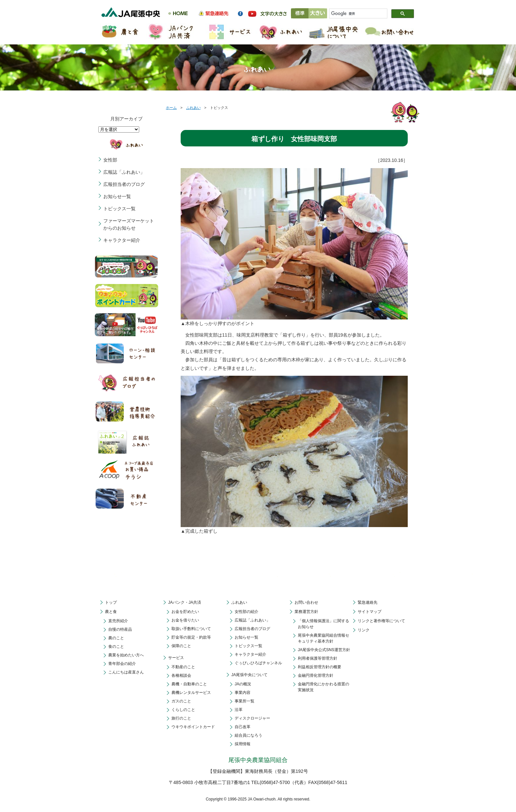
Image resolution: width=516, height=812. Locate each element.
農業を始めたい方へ (126, 655)
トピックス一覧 (119, 209)
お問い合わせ (306, 602)
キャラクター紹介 (122, 240)
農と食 (111, 612)
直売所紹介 (118, 621)
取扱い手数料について (191, 629)
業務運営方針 (306, 612)
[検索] (355, 14)
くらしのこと (183, 710)
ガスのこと (181, 701)
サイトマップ (370, 612)
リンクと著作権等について (381, 621)
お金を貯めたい (185, 612)
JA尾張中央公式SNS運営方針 (324, 650)
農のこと (116, 638)
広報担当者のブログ (124, 184)
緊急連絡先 (368, 602)
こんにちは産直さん (126, 672)
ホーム (171, 108)
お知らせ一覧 (117, 196)
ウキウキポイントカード (193, 727)
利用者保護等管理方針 (318, 658)
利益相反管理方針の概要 (320, 667)
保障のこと (181, 646)
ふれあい (193, 108)
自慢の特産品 (120, 629)
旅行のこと (181, 718)
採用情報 (243, 744)
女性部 (110, 160)
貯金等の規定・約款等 (191, 637)
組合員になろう (248, 735)
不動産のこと (183, 667)
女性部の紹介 (246, 612)
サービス (176, 658)
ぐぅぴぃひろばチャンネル (258, 663)
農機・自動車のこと (189, 684)
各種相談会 (181, 675)
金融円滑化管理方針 (316, 675)
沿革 (239, 710)
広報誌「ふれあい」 (124, 172)
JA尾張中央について (249, 675)
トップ (111, 602)
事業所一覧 (245, 701)
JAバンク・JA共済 (185, 602)
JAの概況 (243, 684)
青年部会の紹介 (122, 664)
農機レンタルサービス (191, 693)
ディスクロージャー (252, 718)
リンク (364, 630)
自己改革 (243, 727)
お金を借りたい (185, 620)
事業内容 (243, 693)
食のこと (116, 647)
